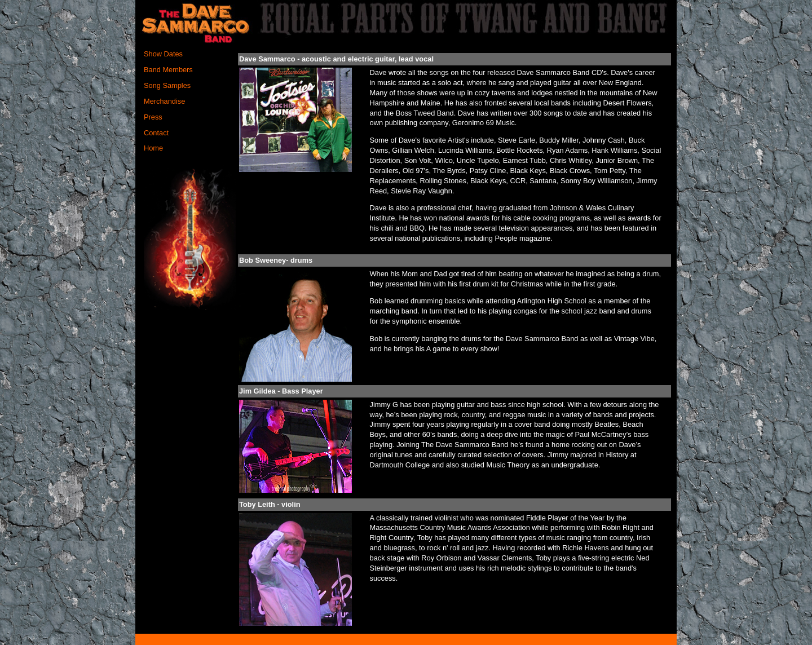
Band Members (168, 70)
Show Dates (163, 54)
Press (153, 117)
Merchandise (164, 101)
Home (153, 148)
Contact (156, 133)
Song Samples (167, 85)
